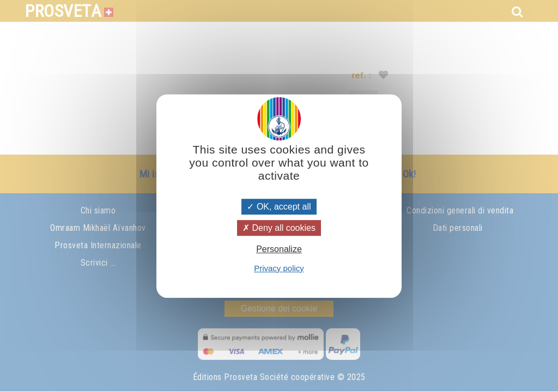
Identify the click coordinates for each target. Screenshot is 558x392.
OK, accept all (279, 207)
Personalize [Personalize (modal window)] (279, 250)
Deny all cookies (279, 228)
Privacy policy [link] (279, 268)
